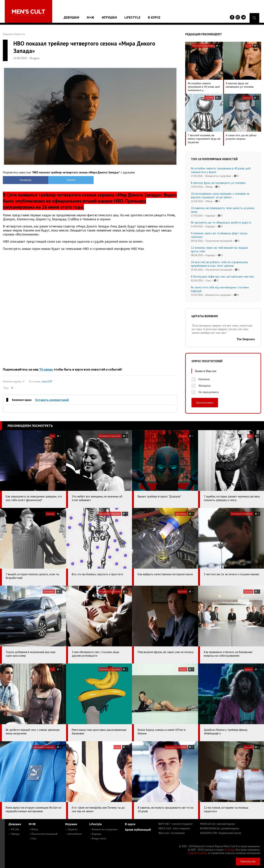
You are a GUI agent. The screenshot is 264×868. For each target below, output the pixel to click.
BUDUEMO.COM (221, 833)
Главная (8, 34)
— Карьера (95, 834)
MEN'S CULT (174, 828)
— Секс (33, 838)
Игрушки (109, 17)
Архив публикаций (138, 829)
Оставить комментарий (52, 400)
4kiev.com (172, 833)
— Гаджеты (71, 829)
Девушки (71, 17)
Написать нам (248, 861)
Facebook (25, 180)
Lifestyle (132, 17)
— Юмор (33, 829)
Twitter (68, 180)
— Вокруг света (98, 838)
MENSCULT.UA (217, 824)
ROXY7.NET (175, 824)
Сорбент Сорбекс (198, 853)
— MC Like (14, 829)
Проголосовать (205, 403)
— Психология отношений (43, 834)
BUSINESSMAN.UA (220, 828)
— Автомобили (73, 834)
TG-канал (46, 369)
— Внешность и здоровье (103, 829)
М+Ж (91, 17)
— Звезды (14, 834)
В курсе (154, 17)
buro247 (47, 381)
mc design (230, 850)
